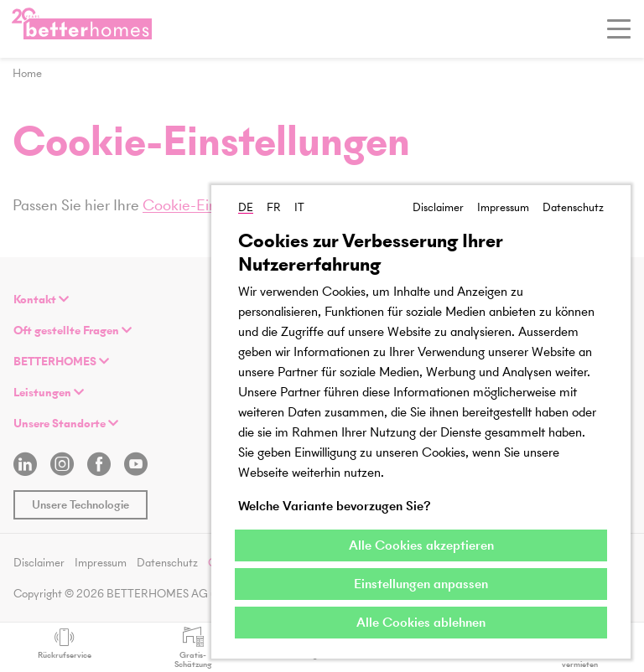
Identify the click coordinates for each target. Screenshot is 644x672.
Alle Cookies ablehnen (421, 622)
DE (246, 207)
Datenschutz (573, 207)
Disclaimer (438, 207)
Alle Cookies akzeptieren (421, 545)
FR (274, 207)
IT (299, 207)
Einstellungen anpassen (421, 584)
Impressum (503, 207)
